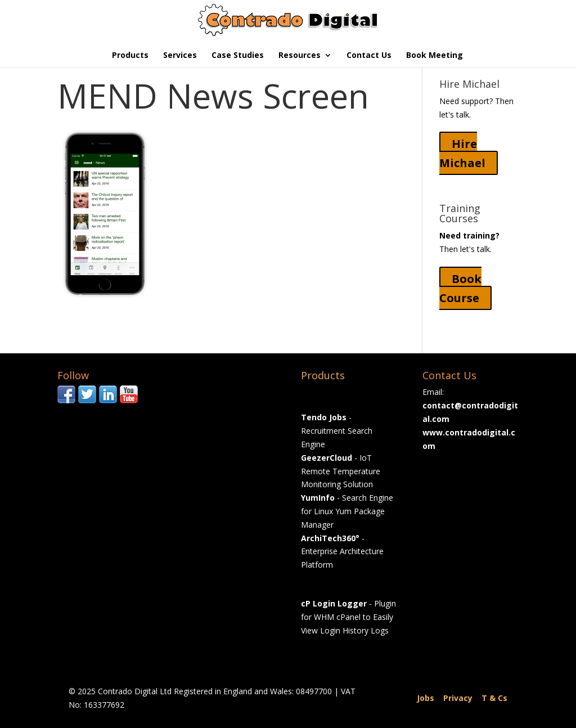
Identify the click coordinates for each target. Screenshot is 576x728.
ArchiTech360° (330, 538)
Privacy (458, 698)
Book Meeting (435, 56)
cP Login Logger (334, 603)
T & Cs (494, 698)
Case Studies (238, 56)
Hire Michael (462, 153)
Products (130, 56)
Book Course (460, 288)
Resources (300, 56)
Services (180, 56)
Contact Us (369, 56)
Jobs (426, 698)
